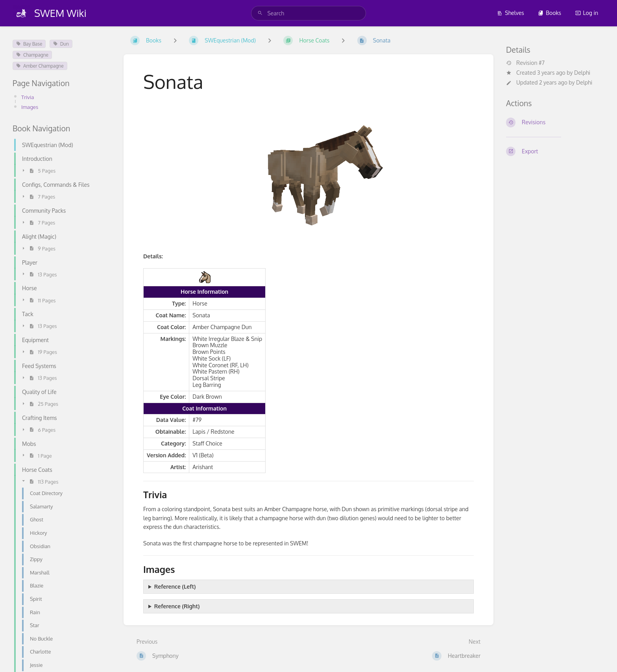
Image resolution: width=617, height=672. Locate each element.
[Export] (555, 151)
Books (550, 13)
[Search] (260, 13)
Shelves (511, 13)
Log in (587, 13)
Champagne (32, 55)
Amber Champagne (40, 66)
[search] (308, 13)
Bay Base (29, 44)
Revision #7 (525, 63)
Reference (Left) (175, 586)
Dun (61, 44)
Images (30, 107)
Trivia (28, 97)
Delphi (582, 73)
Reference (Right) (177, 606)
